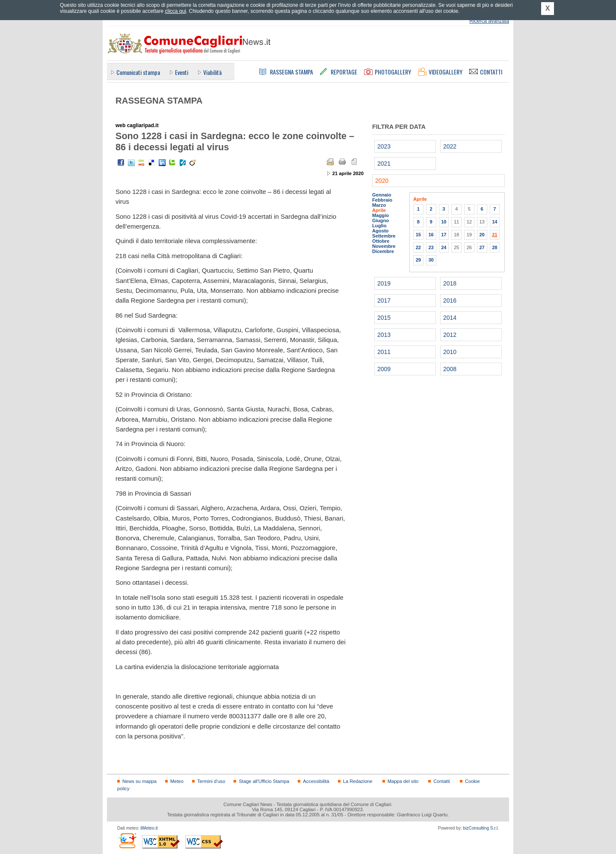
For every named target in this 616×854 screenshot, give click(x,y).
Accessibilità (316, 781)
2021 (384, 164)
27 (482, 247)
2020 (382, 181)
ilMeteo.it (149, 828)
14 (495, 222)
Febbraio (382, 200)
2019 (384, 283)
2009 (384, 369)
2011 (384, 352)
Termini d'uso (211, 781)
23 (431, 247)
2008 (450, 369)
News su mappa (139, 781)
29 (418, 260)
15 (418, 235)
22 (418, 247)
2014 (450, 318)
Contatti (441, 781)
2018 (450, 283)
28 (495, 247)
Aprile (379, 210)
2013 (384, 335)
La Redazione (358, 781)
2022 (450, 146)
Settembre (384, 236)
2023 (384, 146)
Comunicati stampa (138, 72)
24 (444, 247)
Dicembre (383, 251)
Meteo (177, 781)
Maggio (381, 215)
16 (431, 235)
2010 (450, 352)
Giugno (381, 220)
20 (482, 235)
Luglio (379, 226)
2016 (450, 301)
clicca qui (175, 11)
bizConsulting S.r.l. (481, 828)
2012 (450, 335)
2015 (384, 318)
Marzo (379, 205)
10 (444, 222)
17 (444, 235)
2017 (384, 301)
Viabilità (212, 72)
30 (431, 260)
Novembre (384, 246)
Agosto (380, 231)
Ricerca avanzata (489, 21)
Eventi (182, 72)
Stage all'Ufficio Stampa (264, 781)
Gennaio (382, 195)
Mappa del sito (403, 781)
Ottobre (381, 241)
